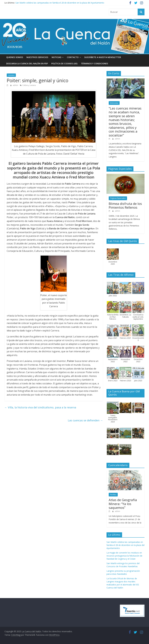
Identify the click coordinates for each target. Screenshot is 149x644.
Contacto (73, 57)
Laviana (11, 75)
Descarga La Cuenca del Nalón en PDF (27, 63)
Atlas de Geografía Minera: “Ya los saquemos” (123, 504)
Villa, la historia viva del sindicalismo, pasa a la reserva (40, 407)
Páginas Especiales (118, 198)
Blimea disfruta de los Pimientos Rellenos (125, 205)
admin (16, 85)
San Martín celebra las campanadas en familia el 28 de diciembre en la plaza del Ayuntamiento (60, 3)
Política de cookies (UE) (64, 63)
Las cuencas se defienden (85, 420)
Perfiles (113, 495)
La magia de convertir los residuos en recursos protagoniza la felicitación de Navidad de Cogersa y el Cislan (124, 556)
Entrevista (114, 103)
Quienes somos (15, 57)
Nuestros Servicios (37, 57)
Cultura (25, 85)
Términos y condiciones (94, 63)
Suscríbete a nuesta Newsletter (103, 57)
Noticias (56, 57)
